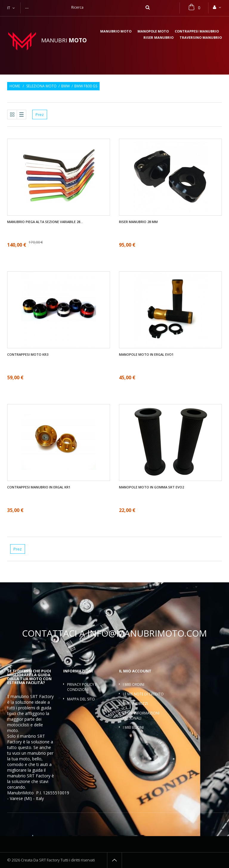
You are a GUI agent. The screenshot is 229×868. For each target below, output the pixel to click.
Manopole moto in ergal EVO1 (146, 355)
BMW (65, 86)
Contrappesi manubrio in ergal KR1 (39, 487)
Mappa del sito (81, 699)
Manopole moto (153, 31)
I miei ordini (134, 684)
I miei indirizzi (135, 704)
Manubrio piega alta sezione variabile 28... (45, 222)
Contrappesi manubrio (197, 31)
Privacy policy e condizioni (82, 687)
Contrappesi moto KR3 (28, 355)
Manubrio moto (116, 31)
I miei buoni (133, 727)
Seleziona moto (41, 86)
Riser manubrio (158, 38)
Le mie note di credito (143, 694)
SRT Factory (39, 776)
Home (15, 86)
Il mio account (135, 671)
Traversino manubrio (201, 38)
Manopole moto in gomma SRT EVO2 (151, 487)
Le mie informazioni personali (141, 716)
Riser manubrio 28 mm (138, 222)
